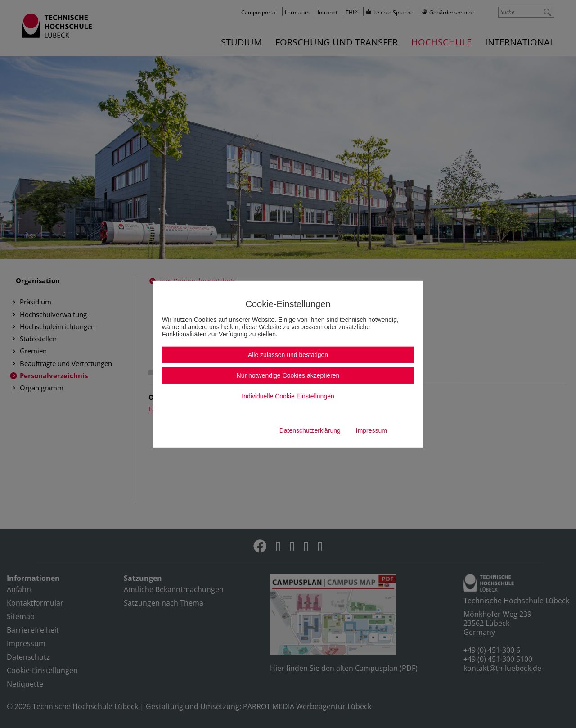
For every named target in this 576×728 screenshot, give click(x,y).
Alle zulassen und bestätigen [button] (288, 355)
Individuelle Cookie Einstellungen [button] (288, 396)
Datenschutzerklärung (310, 430)
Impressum (371, 430)
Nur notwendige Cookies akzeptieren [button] (288, 375)
